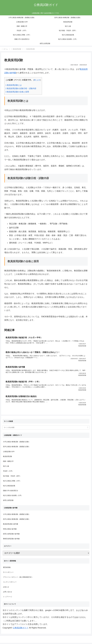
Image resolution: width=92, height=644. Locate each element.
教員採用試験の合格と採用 (17, 92)
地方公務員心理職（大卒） (12, 482)
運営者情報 (7, 569)
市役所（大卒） (8, 472)
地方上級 (6, 467)
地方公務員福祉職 (9, 487)
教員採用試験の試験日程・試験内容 (21, 89)
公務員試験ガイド (21, 629)
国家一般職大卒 (8, 462)
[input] (46, 429)
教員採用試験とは (14, 85)
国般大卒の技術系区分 (11, 492)
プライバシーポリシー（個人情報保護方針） (18, 578)
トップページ (8, 598)
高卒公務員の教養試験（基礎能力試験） (17, 448)
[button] (88, 429)
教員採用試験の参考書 (11, 525)
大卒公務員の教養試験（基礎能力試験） (17, 443)
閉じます (37, 80)
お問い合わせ (8, 593)
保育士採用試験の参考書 (11, 535)
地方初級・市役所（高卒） (12, 477)
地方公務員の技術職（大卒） (13, 497)
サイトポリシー (8, 574)
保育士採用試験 (8, 502)
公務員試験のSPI (9, 453)
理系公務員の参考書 (10, 530)
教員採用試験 (8, 458)
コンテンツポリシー (10, 583)
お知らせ (6, 588)
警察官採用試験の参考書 (11, 540)
